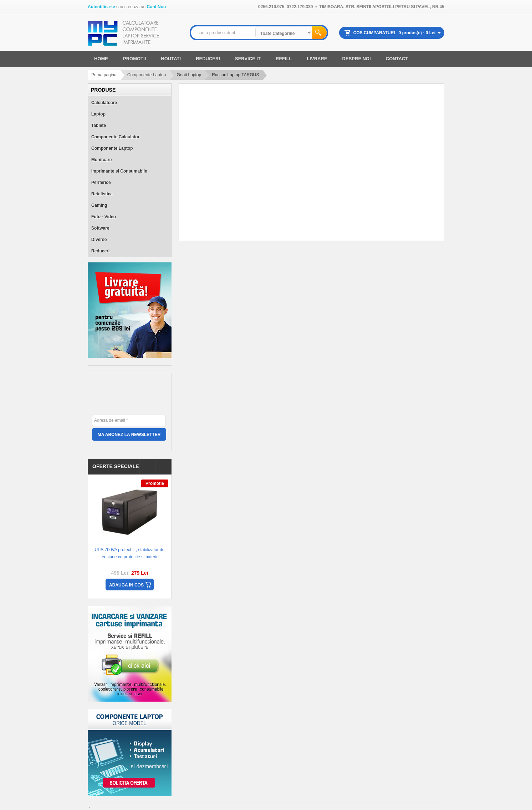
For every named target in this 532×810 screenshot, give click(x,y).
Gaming (99, 205)
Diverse (99, 240)
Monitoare (101, 160)
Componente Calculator (115, 137)
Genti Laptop (189, 75)
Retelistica (102, 194)
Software (100, 228)
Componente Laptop (147, 75)
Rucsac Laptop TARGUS (235, 75)
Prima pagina (104, 75)
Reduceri (100, 251)
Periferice (101, 183)
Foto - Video (104, 217)
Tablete (99, 125)
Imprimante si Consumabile (119, 171)
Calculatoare (104, 103)
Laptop (98, 114)
